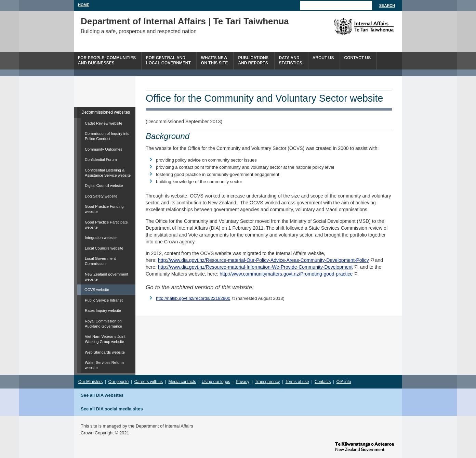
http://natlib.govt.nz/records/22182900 (193, 298)
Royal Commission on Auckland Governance (103, 324)
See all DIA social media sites (112, 409)
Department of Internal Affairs (164, 426)
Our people (118, 382)
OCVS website (97, 290)
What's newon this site (215, 60)
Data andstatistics (291, 60)
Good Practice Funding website (104, 209)
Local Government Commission (100, 261)
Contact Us (358, 58)
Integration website (101, 238)
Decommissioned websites (106, 112)
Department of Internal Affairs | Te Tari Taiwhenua (185, 21)
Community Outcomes (104, 149)
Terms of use (297, 382)
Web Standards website (105, 352)
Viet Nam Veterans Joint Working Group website (105, 339)
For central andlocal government (168, 60)
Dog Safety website (101, 196)
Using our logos (216, 382)
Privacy (243, 382)
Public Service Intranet (104, 300)
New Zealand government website (107, 277)
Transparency (267, 382)
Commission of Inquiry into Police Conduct (107, 136)
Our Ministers (90, 382)
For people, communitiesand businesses (107, 60)
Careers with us (149, 382)
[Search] (336, 5)
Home (84, 5)
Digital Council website (104, 186)
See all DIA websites (102, 395)
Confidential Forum (101, 160)
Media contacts (182, 382)
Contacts (323, 382)
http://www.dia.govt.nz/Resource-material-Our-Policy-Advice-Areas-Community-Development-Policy (263, 260)
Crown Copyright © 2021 (105, 433)
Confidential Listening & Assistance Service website (108, 173)
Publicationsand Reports (253, 60)
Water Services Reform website (104, 365)
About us (323, 58)
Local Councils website (104, 248)
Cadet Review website (104, 123)
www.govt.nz (365, 446)
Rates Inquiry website (103, 310)
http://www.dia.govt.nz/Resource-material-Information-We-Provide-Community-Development (255, 267)
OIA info (344, 382)
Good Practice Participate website (106, 225)
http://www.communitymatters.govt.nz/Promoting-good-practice (286, 274)
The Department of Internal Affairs (348, 26)
